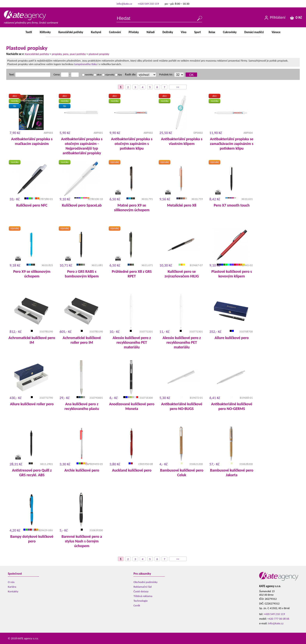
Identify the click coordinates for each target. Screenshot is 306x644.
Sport (197, 32)
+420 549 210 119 (148, 4)
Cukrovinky (230, 32)
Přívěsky (134, 32)
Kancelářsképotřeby (71, 32)
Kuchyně (96, 32)
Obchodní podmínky (145, 582)
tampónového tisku (86, 64)
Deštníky (168, 32)
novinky (88, 75)
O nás (11, 582)
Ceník (137, 605)
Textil (29, 32)
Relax (212, 32)
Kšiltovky (45, 32)
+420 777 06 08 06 (278, 619)
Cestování (115, 32)
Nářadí (151, 32)
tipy (118, 75)
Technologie (141, 601)
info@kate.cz (124, 4)
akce (98, 75)
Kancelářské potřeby (37, 54)
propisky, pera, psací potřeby (69, 54)
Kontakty (13, 591)
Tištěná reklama (143, 596)
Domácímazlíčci (254, 32)
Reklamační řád (143, 587)
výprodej (108, 75)
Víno (184, 32)
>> (178, 87)
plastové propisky (99, 54)
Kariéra (12, 587)
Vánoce (276, 32)
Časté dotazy (141, 591)
